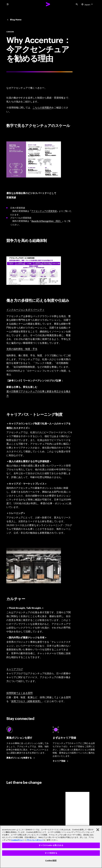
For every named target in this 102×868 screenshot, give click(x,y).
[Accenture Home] (48, 4)
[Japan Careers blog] (14, 20)
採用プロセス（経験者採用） (27, 701)
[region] (51, 847)
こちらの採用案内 (42, 107)
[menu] (8, 4)
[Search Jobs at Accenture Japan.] (21, 758)
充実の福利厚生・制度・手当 (22, 349)
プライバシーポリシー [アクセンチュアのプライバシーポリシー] (35, 840)
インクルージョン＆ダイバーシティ (25, 309)
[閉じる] (98, 830)
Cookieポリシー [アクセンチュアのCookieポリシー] (18, 840)
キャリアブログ (15, 669)
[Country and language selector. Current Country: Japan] (87, 4)
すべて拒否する (51, 853)
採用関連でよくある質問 (19, 693)
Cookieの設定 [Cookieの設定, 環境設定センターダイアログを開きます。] (51, 860)
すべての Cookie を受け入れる (51, 845)
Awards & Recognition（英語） (47, 221)
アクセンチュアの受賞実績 (44, 211)
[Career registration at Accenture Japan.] (61, 761)
